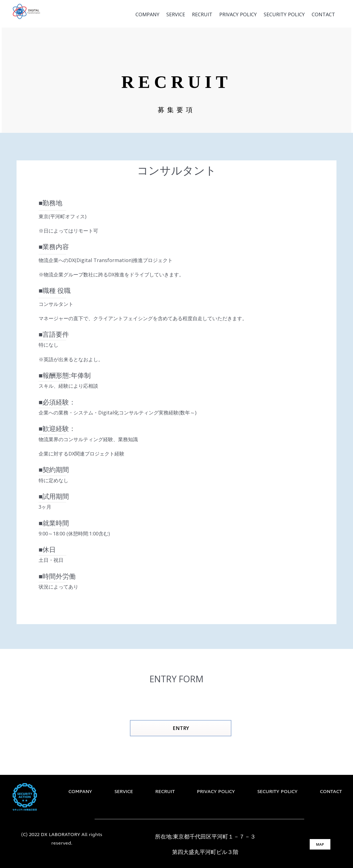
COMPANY (80, 792)
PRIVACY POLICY (216, 792)
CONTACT (331, 792)
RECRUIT (165, 792)
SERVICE (124, 792)
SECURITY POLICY (277, 792)
